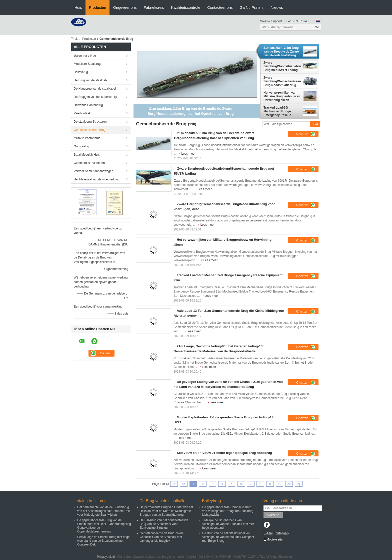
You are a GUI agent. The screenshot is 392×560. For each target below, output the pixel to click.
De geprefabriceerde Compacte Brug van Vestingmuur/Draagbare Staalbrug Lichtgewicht (228, 511)
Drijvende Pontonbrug (88, 105)
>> (289, 484)
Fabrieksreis (154, 7)
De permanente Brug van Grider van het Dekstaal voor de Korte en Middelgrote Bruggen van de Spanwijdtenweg (166, 511)
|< (174, 484)
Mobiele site (273, 539)
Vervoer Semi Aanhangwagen (93, 171)
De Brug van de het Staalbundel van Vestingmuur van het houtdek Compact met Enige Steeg (228, 537)
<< (184, 484)
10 (279, 484)
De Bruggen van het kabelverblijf (95, 97)
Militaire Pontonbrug (87, 138)
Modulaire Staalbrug (87, 64)
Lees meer (188, 154)
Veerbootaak (82, 113)
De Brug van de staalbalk (90, 80)
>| (299, 484)
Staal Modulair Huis (87, 155)
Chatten (306, 134)
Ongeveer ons (125, 7)
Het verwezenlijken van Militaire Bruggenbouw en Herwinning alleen (282, 96)
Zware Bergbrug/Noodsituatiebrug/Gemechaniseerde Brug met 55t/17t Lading (282, 66)
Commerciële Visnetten (89, 163)
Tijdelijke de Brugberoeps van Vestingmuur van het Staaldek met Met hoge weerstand (228, 524)
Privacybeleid (106, 557)
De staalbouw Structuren (90, 122)
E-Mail (268, 533)
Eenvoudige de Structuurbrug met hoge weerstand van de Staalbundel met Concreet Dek (103, 541)
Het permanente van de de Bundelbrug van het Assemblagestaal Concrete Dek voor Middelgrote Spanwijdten (103, 511)
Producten (97, 7)
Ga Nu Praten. (252, 7)
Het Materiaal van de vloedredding (97, 179)
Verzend (273, 515)
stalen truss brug (85, 56)
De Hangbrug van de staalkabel (95, 89)
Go (317, 27)
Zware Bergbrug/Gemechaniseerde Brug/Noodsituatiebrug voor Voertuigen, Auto (282, 81)
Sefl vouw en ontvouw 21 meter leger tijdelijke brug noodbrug (224, 453)
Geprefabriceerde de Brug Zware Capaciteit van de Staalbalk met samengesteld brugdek (162, 537)
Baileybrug (81, 72)
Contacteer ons (220, 7)
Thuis (75, 39)
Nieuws (277, 7)
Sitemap (282, 533)
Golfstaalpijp (82, 146)
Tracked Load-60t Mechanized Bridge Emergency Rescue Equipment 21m (277, 111)
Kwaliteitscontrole (186, 7)
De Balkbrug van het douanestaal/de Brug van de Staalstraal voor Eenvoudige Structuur (164, 524)
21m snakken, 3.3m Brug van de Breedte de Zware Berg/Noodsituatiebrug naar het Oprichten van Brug (281, 52)
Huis (78, 7)
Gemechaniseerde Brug (90, 130)
